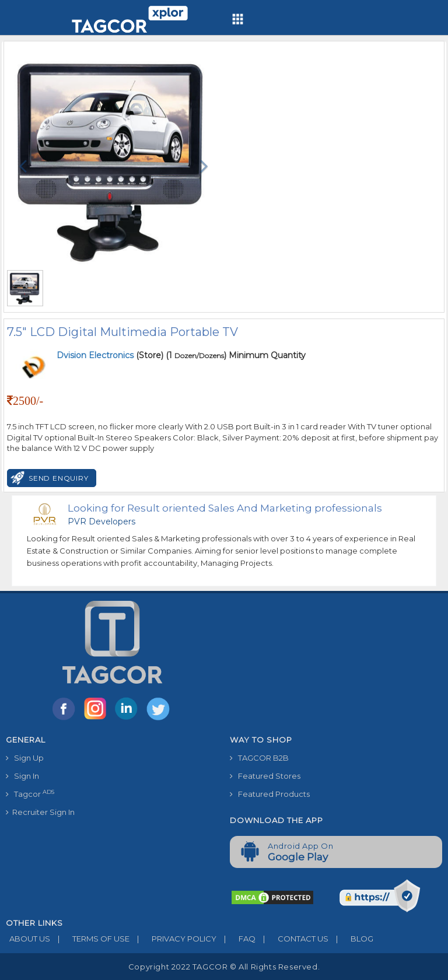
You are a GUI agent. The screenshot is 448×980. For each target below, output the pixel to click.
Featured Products (270, 794)
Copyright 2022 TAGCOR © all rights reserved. (224, 967)
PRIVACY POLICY (173, 939)
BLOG (351, 939)
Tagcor (30, 794)
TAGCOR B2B (259, 758)
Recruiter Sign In (40, 812)
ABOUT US (28, 939)
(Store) (110, 355)
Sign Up (25, 758)
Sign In (22, 776)
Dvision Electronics (96, 355)
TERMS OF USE (90, 939)
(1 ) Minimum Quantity (236, 355)
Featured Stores (265, 776)
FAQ (236, 939)
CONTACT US (292, 939)
